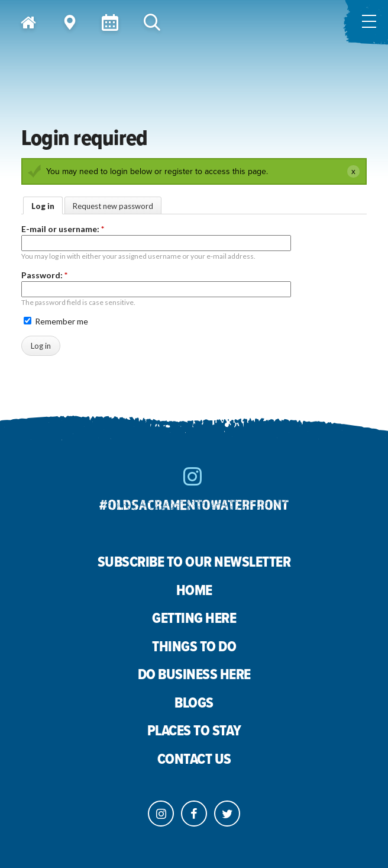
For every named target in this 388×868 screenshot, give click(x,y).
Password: (44, 275)
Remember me (56, 321)
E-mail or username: (63, 229)
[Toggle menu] (366, 22)
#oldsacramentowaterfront (194, 504)
